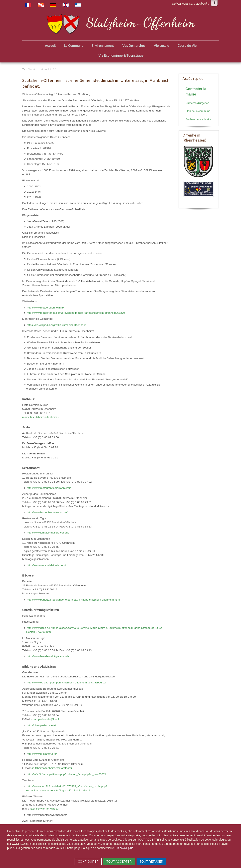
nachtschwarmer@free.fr (44, 809)
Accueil (50, 46)
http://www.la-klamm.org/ (42, 754)
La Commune (74, 46)
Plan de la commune (198, 111)
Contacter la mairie (196, 92)
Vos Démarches (134, 46)
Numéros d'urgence (197, 103)
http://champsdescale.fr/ (41, 725)
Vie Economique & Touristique (121, 55)
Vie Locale (161, 46)
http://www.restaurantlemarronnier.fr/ (49, 488)
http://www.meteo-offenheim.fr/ (45, 308)
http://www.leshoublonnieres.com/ (47, 512)
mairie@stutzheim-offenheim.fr (41, 417)
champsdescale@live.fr (46, 719)
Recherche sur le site (198, 119)
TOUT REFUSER (151, 862)
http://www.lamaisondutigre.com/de (48, 533)
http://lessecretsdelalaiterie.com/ (46, 565)
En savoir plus (124, 848)
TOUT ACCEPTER (119, 862)
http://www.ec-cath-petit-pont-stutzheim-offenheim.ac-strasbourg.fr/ (67, 683)
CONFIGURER (88, 862)
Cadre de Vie (187, 46)
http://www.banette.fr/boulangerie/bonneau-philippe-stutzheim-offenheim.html (73, 600)
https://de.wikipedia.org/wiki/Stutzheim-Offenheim (57, 325)
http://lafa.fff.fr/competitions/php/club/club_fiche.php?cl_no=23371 (66, 774)
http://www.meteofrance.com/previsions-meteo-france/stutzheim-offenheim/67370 (76, 313)
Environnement (103, 46)
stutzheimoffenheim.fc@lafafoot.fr (52, 768)
